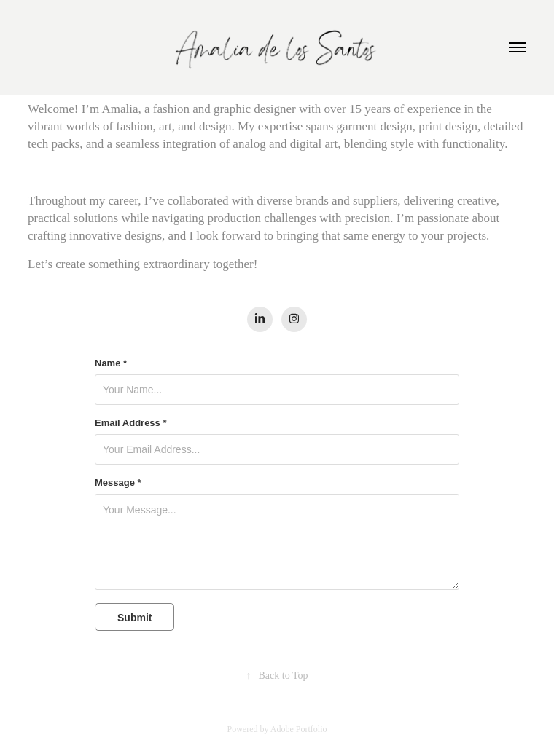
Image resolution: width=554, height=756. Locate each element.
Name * (111, 363)
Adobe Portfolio (299, 729)
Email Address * (131, 423)
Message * (118, 483)
